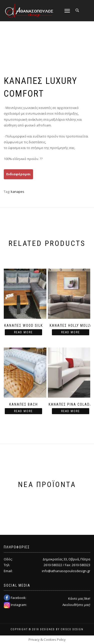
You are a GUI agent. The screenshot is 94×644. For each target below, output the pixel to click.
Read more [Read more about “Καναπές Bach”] (23, 411)
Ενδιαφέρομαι (18, 174)
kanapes (18, 192)
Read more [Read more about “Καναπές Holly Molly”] (71, 332)
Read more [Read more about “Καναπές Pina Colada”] (71, 411)
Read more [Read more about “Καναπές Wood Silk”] (23, 332)
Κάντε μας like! (79, 598)
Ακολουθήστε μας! (76, 605)
